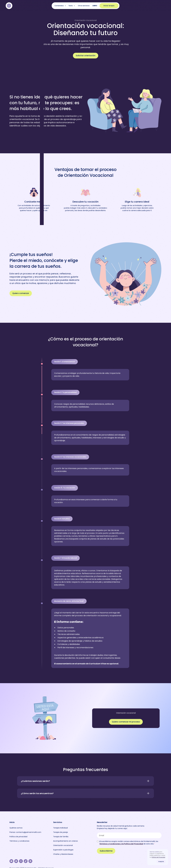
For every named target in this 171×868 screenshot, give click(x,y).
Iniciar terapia (109, 6)
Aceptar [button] (161, 861)
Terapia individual (60, 828)
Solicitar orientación (86, 56)
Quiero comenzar (21, 293)
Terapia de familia (61, 837)
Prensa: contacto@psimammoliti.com (25, 832)
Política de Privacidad (158, 857)
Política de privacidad (18, 837)
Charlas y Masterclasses (63, 854)
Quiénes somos (16, 828)
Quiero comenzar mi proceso (126, 722)
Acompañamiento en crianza (65, 841)
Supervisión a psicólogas (63, 850)
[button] (61, 6)
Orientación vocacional (63, 845)
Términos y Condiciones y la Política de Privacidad (121, 844)
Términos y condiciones (19, 841)
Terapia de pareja (61, 832)
